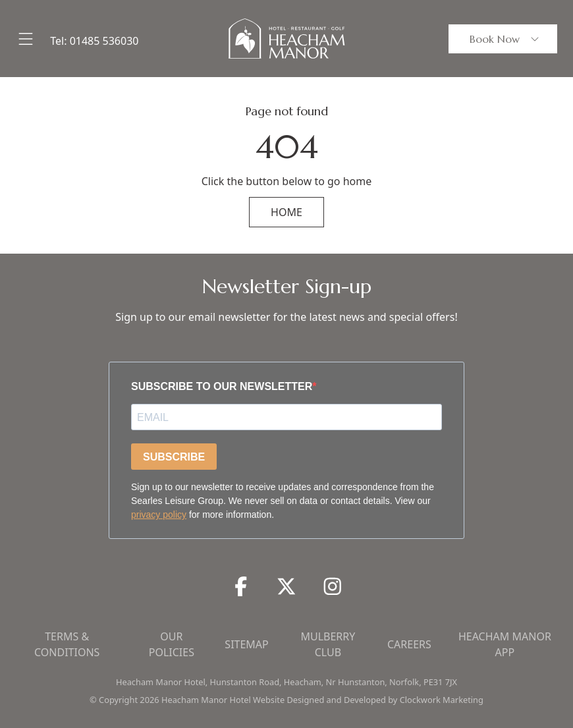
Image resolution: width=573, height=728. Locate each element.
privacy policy (159, 515)
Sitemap (246, 644)
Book (505, 39)
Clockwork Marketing (442, 700)
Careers (409, 644)
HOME (286, 212)
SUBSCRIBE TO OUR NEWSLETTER (222, 386)
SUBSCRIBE (174, 457)
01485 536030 (104, 41)
